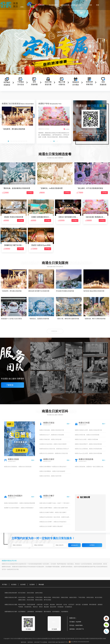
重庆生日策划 (47, 597)
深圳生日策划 (90, 597)
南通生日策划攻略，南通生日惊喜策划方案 (52, 430)
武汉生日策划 (30, 600)
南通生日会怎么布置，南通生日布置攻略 (86, 439)
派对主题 (78, 605)
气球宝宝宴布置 (31, 605)
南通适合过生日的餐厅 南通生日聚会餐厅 (51, 526)
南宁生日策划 (47, 600)
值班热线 (72, 629)
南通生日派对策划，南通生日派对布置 (50, 476)
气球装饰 (21, 607)
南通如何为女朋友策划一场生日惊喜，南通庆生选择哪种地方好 (55, 517)
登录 (98, 5)
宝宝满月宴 (69, 639)
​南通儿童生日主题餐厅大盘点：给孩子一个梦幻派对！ (55, 503)
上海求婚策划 (30, 612)
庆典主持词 (59, 605)
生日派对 (32, 585)
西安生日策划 (39, 600)
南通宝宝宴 (89, 639)
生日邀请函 (85, 605)
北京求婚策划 (22, 612)
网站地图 (41, 585)
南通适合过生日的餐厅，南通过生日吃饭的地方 (53, 522)
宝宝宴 (70, 564)
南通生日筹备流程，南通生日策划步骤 (50, 439)
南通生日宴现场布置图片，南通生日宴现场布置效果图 (20, 503)
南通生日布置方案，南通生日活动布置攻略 (87, 435)
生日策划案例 (53, 5)
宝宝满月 (47, 564)
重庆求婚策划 (47, 612)
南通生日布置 (65, 5)
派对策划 (24, 567)
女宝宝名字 (71, 605)
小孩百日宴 (39, 605)
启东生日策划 (30, 593)
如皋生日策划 (39, 593)
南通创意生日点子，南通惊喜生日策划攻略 (52, 435)
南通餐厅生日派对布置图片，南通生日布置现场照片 (19, 508)
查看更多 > (55, 331)
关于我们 (5, 585)
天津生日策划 (39, 597)
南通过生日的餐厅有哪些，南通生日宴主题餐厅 (53, 512)
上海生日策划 (30, 597)
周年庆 (41, 607)
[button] (8, 141)
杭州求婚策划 (56, 612)
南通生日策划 (77, 5)
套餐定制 (41, 5)
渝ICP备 (62, 642)
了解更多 (13, 385)
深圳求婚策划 (39, 612)
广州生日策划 (81, 597)
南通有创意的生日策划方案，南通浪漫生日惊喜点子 (54, 449)
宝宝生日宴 (15, 569)
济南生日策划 (64, 597)
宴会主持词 (53, 607)
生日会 (65, 605)
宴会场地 (52, 605)
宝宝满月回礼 (28, 607)
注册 (90, 5)
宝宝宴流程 (60, 607)
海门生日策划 (22, 593)
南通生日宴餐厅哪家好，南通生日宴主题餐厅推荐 (54, 508)
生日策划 (14, 585)
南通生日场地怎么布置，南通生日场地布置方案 (88, 430)
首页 (30, 5)
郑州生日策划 (56, 597)
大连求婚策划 (64, 612)
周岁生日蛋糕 (22, 605)
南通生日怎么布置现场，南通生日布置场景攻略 (88, 449)
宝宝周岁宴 (62, 639)
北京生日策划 (22, 597)
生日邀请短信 (68, 607)
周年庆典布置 (93, 605)
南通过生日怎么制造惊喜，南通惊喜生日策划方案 (54, 453)
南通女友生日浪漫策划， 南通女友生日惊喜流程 (18, 467)
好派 (16, 567)
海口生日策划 (99, 597)
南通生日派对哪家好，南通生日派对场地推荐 (52, 471)
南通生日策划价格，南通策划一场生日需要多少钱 (89, 467)
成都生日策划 (22, 600)
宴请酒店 (100, 605)
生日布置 (23, 585)
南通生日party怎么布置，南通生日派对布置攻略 (88, 453)
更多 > (69, 424)
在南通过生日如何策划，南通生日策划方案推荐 (53, 444)
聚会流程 (46, 607)
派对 (43, 567)
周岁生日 (35, 607)
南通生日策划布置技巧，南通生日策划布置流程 (88, 444)
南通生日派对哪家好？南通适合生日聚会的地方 (53, 467)
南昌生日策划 (73, 597)
